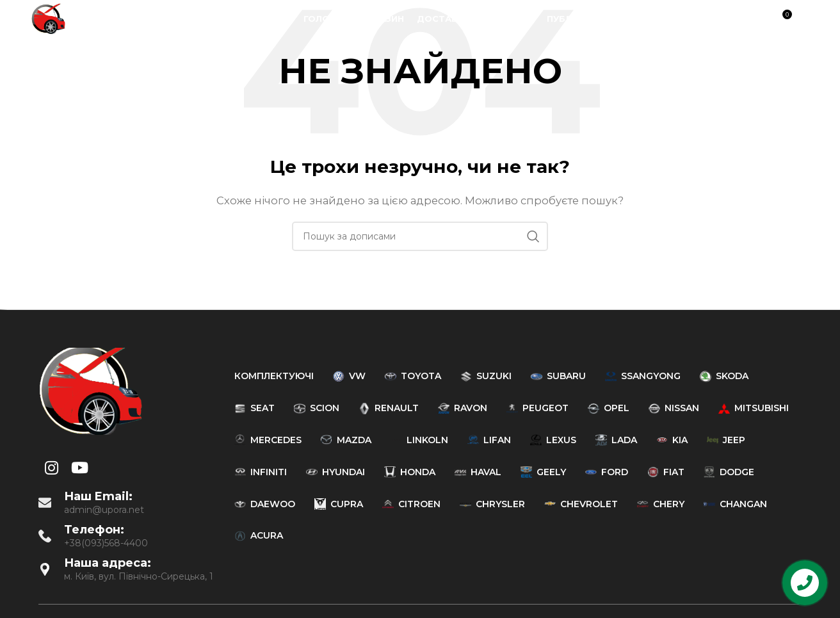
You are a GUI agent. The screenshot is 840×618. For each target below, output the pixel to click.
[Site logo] (48, 18)
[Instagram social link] (709, 20)
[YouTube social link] (726, 20)
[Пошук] (754, 19)
